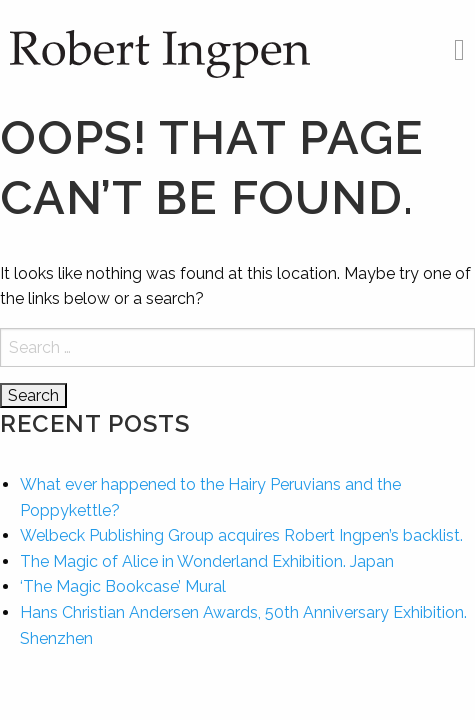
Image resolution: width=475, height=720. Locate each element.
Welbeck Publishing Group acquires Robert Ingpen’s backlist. (241, 535)
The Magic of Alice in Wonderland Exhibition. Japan (207, 561)
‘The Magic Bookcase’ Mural (123, 586)
